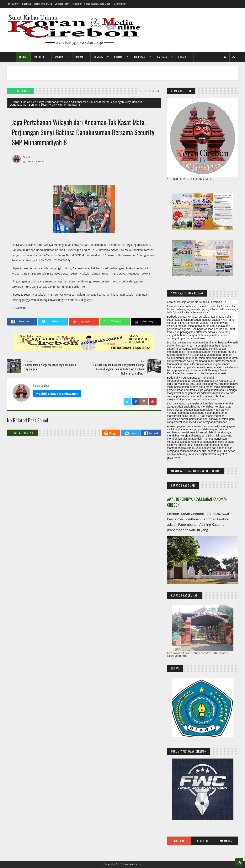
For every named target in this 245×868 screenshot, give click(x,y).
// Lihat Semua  (149, 91)
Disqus (131, 433)
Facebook (151, 433)
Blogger (111, 433)
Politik (118, 57)
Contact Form (62, 4)
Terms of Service (43, 4)
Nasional (60, 57)
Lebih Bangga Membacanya (57, 393)
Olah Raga (162, 57)
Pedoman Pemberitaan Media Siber (91, 4)
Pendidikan (139, 57)
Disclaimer (14, 4)
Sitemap (27, 4)
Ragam (79, 57)
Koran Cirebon (133, 864)
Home (23, 57)
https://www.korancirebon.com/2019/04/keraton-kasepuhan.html (198, 654)
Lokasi (182, 57)
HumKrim (98, 57)
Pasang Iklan (120, 4)
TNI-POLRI (39, 57)
